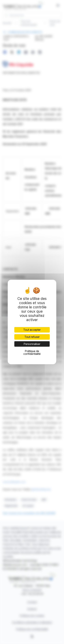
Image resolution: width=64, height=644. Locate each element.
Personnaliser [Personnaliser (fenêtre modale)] (32, 344)
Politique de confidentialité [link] (32, 352)
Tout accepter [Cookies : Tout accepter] (32, 330)
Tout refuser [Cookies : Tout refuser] (32, 337)
